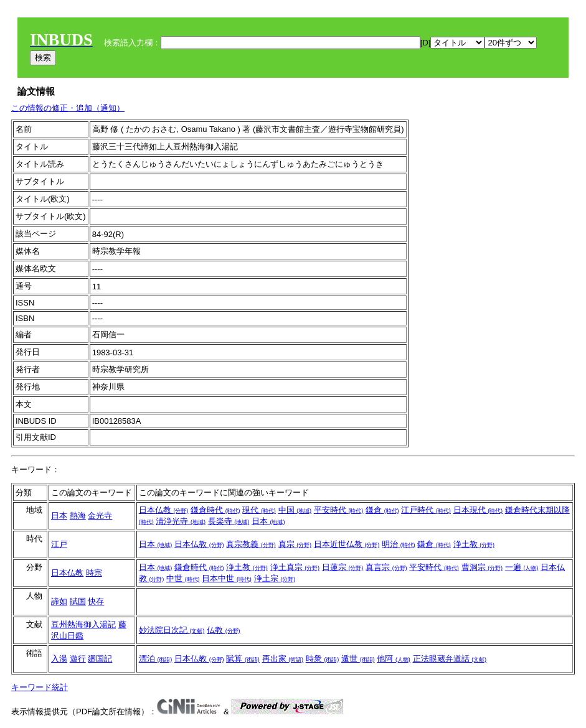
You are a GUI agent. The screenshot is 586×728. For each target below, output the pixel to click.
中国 (295, 510)
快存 (96, 601)
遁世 (358, 659)
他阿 (394, 659)
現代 (259, 510)
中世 (183, 578)
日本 (59, 516)
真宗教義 (251, 544)
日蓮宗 (343, 567)
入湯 (59, 659)
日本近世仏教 (347, 544)
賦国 (78, 601)
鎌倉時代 (215, 510)
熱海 (78, 516)
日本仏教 (164, 510)
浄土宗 (275, 578)
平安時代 (339, 510)
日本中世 (227, 578)
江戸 (59, 544)
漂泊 (156, 659)
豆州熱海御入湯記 (83, 624)
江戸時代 (426, 510)
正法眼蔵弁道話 (450, 659)
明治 (399, 544)
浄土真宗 (295, 567)
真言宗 (386, 567)
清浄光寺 (181, 521)
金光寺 (100, 516)
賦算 (243, 659)
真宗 (295, 544)
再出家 (283, 659)
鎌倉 (382, 510)
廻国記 (100, 659)
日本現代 (478, 510)
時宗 (94, 573)
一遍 (522, 567)
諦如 (59, 601)
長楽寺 (229, 521)
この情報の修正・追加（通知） (68, 108)
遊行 (78, 659)
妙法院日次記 (172, 630)
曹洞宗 (482, 567)
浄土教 (474, 544)
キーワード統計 (40, 687)
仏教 (224, 630)
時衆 (323, 659)
